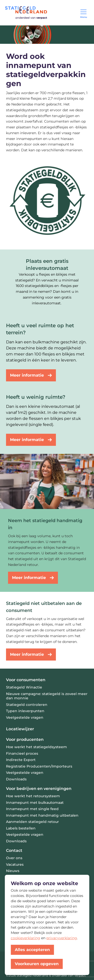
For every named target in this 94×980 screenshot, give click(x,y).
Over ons (14, 858)
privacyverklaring (62, 938)
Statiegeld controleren (27, 705)
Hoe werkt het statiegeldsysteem (36, 747)
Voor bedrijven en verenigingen (39, 789)
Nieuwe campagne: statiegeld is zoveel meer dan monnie (47, 696)
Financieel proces (22, 753)
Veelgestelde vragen (25, 717)
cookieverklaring (25, 938)
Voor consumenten (26, 680)
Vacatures (15, 864)
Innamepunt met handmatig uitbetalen (42, 815)
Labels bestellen (21, 828)
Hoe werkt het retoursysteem (33, 796)
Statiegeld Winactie (24, 687)
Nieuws (13, 871)
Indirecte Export (21, 760)
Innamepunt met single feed (32, 809)
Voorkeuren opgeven (37, 964)
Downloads (16, 779)
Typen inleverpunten (25, 711)
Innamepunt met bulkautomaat (35, 803)
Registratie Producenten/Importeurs (39, 766)
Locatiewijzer (20, 729)
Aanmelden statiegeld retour (32, 822)
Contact (14, 850)
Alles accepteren (32, 950)
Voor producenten (25, 739)
